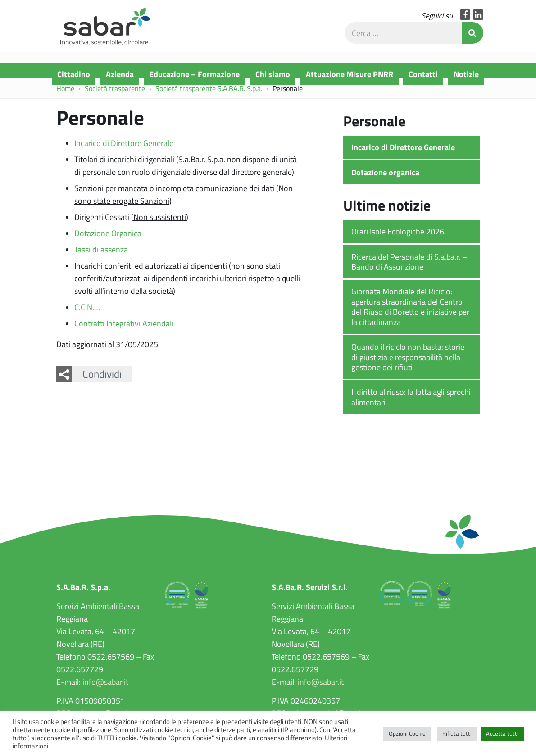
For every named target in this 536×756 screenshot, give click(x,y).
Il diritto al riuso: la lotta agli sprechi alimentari (411, 404)
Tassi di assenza (101, 256)
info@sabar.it (105, 688)
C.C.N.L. (87, 314)
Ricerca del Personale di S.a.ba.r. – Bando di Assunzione (409, 268)
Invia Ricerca (472, 39)
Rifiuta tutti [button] (457, 733)
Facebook (465, 21)
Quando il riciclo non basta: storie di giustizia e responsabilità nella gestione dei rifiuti (408, 364)
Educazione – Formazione (194, 74)
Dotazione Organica (108, 240)
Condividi (102, 380)
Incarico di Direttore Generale (124, 150)
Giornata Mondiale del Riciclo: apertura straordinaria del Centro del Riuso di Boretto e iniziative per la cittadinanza (410, 313)
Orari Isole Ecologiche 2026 (398, 238)
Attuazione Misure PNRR (350, 74)
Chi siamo (273, 74)
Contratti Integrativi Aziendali (124, 330)
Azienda (120, 74)
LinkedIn (478, 21)
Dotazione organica (385, 179)
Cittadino (74, 74)
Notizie (466, 74)
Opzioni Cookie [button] (407, 733)
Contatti (423, 74)
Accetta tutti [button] (502, 733)
